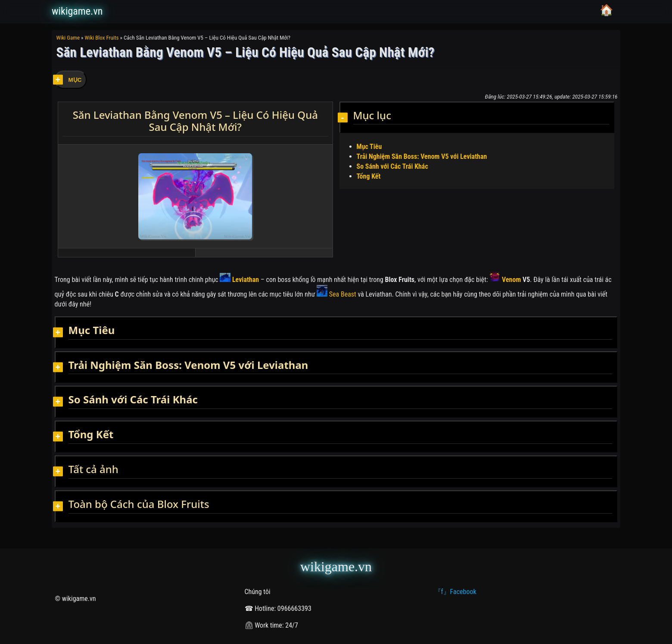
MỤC (75, 80)
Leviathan (239, 280)
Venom (505, 280)
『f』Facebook (455, 592)
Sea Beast (336, 294)
